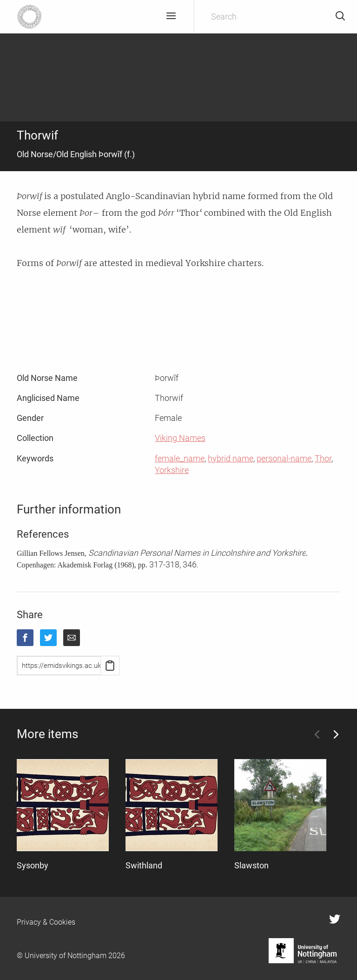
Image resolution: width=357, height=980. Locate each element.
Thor (323, 458)
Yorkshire (172, 470)
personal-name (284, 458)
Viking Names (180, 438)
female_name (180, 458)
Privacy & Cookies (46, 922)
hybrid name (231, 458)
